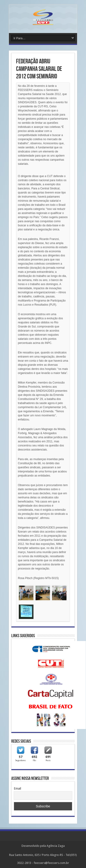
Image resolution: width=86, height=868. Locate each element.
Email (17, 788)
